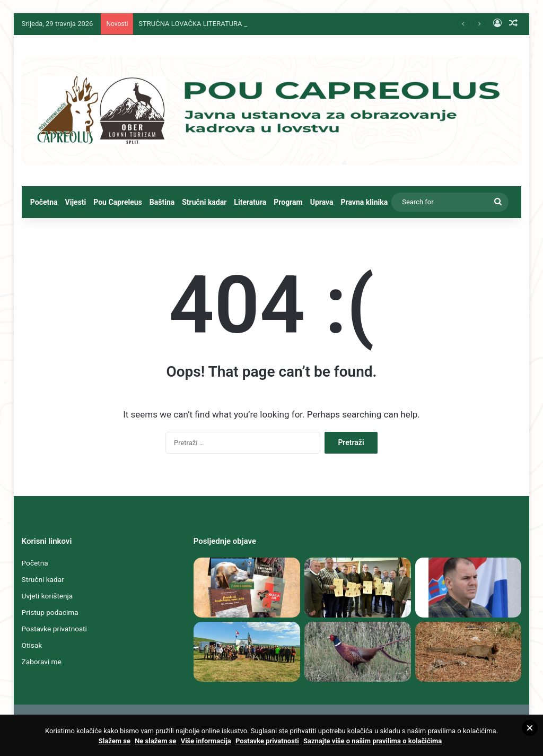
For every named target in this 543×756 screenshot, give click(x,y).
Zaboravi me (42, 662)
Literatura (250, 202)
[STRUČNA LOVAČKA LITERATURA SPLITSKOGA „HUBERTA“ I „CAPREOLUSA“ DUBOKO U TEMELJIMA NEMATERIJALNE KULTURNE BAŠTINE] (247, 588)
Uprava (322, 202)
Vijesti (76, 202)
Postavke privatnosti (54, 629)
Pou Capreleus (118, 202)
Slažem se (115, 741)
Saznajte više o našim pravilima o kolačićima (373, 741)
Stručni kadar (204, 202)
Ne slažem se (155, 741)
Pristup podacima (50, 612)
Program (288, 202)
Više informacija (206, 741)
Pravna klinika (365, 202)
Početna (44, 202)
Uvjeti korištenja (47, 596)
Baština (162, 202)
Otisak (32, 645)
